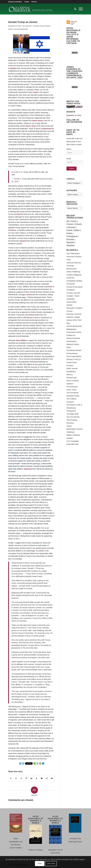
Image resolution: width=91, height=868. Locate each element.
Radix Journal (72, 368)
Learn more (51, 863)
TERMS (27, 2)
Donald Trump (39, 26)
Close (40, 863)
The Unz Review (73, 417)
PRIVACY (34, 2)
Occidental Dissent (74, 350)
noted (35, 92)
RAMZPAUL (71, 372)
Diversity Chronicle (74, 314)
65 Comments (27, 26)
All (68, 221)
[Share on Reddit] (47, 778)
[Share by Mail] (52, 778)
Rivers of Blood (73, 381)
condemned (46, 129)
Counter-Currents (73, 293)
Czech (74, 221)
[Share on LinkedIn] (31, 778)
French (78, 224)
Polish (69, 233)
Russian (70, 239)
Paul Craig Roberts (74, 356)
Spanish (70, 242)
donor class (31, 126)
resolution (13, 68)
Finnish (70, 224)
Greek (69, 230)
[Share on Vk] (42, 778)
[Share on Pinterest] (26, 778)
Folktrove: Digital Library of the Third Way (74, 320)
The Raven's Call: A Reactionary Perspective (74, 408)
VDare (69, 426)
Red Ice (70, 374)
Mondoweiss (71, 341)
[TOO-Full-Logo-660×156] (31, 9)
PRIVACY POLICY (74, 359)
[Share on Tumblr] (36, 778)
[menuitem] (16, 2)
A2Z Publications (73, 253)
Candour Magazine (74, 275)
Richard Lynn (72, 378)
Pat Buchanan (72, 353)
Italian (77, 230)
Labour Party (37, 120)
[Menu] (80, 9)
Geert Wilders (22, 340)
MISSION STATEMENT (15, 2)
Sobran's (70, 384)
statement (28, 469)
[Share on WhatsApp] (21, 778)
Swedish (71, 245)
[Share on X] (16, 778)
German (72, 227)
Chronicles (71, 284)
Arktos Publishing (73, 272)
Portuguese (72, 236)
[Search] (74, 9)
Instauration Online (74, 332)
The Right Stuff (72, 414)
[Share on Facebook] (11, 778)
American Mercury (74, 263)
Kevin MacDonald (22, 29)
